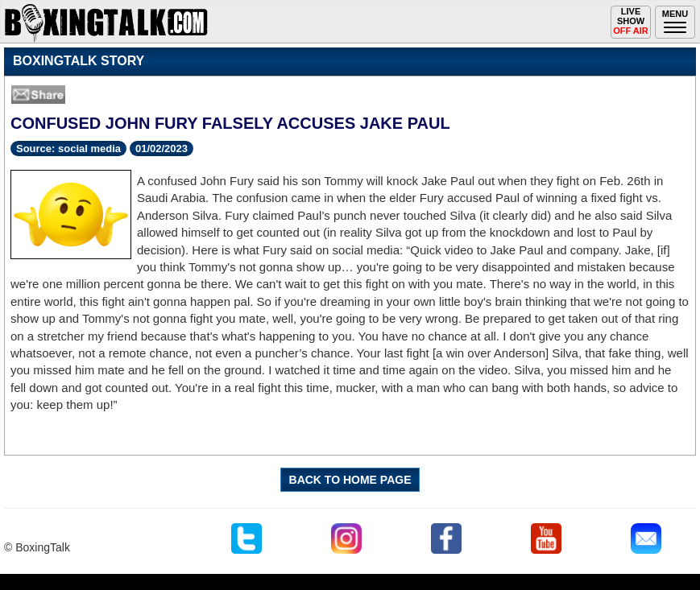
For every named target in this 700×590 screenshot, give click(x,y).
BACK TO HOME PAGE (350, 480)
